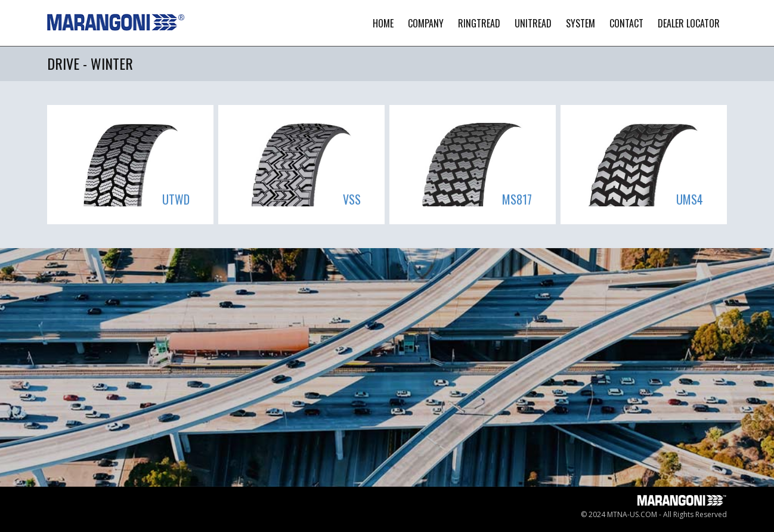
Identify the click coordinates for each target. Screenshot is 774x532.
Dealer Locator (689, 23)
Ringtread (479, 23)
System (580, 23)
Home (383, 23)
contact (626, 23)
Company (426, 23)
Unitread (533, 23)
